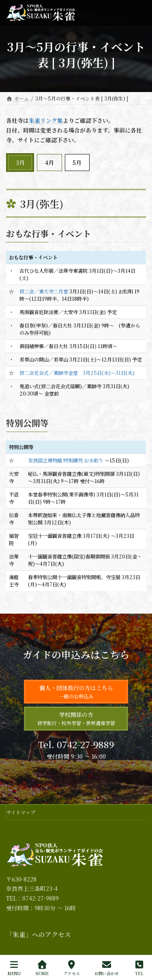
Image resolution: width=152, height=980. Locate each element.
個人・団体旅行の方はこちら (76, 692)
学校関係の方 (76, 718)
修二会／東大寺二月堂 (44, 291)
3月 (20, 163)
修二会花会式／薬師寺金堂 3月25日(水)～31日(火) (77, 373)
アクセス (72, 968)
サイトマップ (21, 812)
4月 (49, 163)
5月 (77, 163)
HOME (42, 968)
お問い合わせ (107, 968)
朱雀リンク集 (46, 120)
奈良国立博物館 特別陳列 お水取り (66, 460)
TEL (139, 968)
